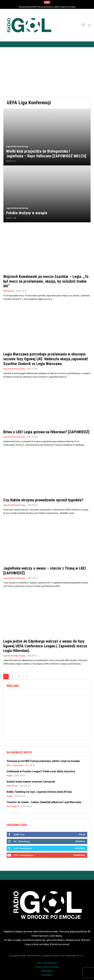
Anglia (10, 776)
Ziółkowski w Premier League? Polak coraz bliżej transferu (41, 771)
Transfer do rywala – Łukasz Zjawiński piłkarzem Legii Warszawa (44, 802)
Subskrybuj (79, 855)
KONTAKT (47, 975)
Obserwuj (80, 841)
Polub (82, 834)
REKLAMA (47, 971)
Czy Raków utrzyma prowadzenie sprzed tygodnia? (43, 500)
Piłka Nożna (9, 291)
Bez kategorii (13, 806)
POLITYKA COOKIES (47, 967)
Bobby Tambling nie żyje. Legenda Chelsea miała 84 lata (39, 792)
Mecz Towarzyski (15, 765)
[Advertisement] (47, 72)
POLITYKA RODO (47, 963)
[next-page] (26, 677)
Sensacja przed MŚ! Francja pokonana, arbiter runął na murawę (47, 7)
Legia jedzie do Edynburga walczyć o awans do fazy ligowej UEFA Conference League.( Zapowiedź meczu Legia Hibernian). (45, 646)
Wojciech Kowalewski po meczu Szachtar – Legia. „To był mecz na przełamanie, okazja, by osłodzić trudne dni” (46, 281)
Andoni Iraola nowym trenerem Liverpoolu (31, 782)
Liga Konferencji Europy (17, 147)
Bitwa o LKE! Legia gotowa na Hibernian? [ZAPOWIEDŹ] (46, 432)
